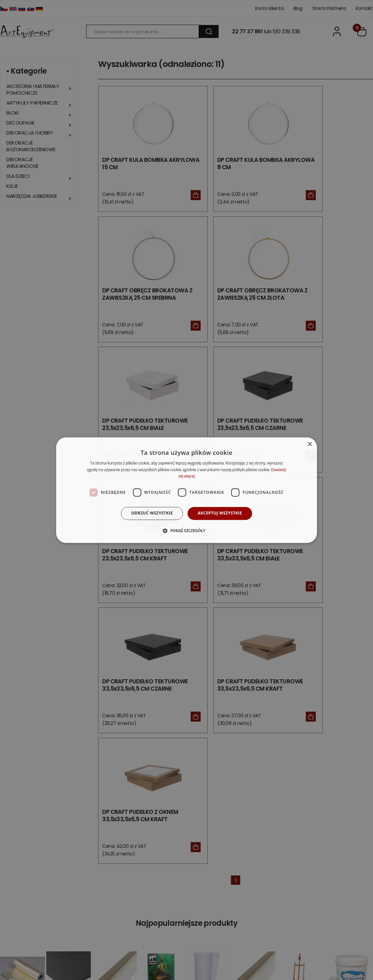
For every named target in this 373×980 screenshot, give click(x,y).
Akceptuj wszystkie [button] (220, 513)
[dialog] (186, 490)
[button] (186, 530)
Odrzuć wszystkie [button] (152, 513)
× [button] (310, 444)
